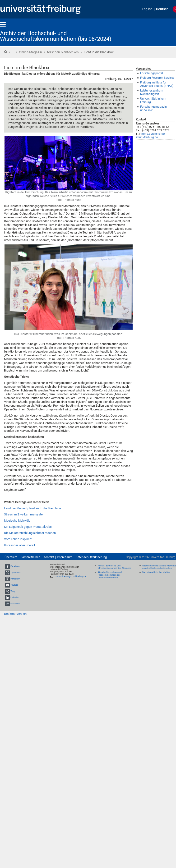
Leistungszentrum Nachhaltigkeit (152, 92)
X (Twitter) (15, 573)
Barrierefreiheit (30, 557)
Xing (13, 591)
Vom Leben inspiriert (18, 539)
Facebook (15, 566)
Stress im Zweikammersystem (25, 514)
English (147, 9)
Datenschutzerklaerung (91, 557)
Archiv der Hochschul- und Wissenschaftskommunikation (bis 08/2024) (56, 36)
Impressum (65, 557)
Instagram (15, 579)
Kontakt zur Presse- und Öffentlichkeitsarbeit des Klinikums (114, 567)
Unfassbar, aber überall (19, 545)
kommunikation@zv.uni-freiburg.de (70, 576)
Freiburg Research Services (157, 78)
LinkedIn (14, 597)
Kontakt (49, 557)
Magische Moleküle (17, 521)
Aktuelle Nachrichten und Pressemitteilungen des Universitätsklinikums (110, 575)
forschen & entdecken (63, 52)
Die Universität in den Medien (156, 572)
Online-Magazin (30, 52)
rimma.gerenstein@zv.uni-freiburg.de (150, 135)
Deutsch (162, 9)
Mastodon (15, 604)
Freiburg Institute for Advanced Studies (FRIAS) (157, 84)
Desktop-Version (15, 614)
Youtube (14, 585)
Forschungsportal (152, 73)
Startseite (5, 52)
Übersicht (11, 557)
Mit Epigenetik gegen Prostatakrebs (28, 527)
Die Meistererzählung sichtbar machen (30, 533)
